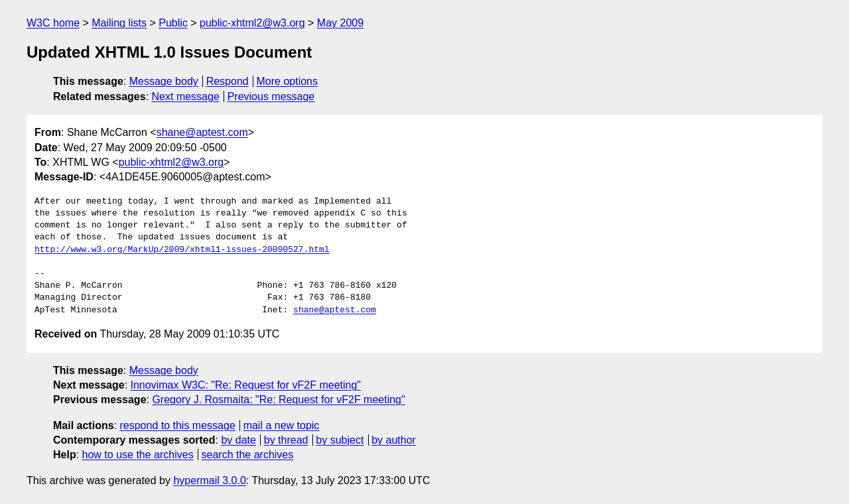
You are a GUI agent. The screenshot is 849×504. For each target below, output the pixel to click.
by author (394, 440)
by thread (286, 440)
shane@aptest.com (202, 132)
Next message (186, 96)
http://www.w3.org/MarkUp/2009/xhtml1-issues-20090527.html (182, 250)
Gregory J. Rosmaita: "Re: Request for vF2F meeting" (278, 400)
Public (173, 23)
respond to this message (177, 425)
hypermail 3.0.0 (209, 480)
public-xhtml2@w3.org (252, 23)
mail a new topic (282, 425)
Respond (228, 81)
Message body (164, 81)
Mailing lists (119, 23)
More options (288, 81)
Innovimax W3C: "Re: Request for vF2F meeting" (246, 385)
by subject (340, 440)
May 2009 (340, 23)
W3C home (53, 23)
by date (238, 440)
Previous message (271, 96)
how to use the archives (138, 455)
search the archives (248, 455)
